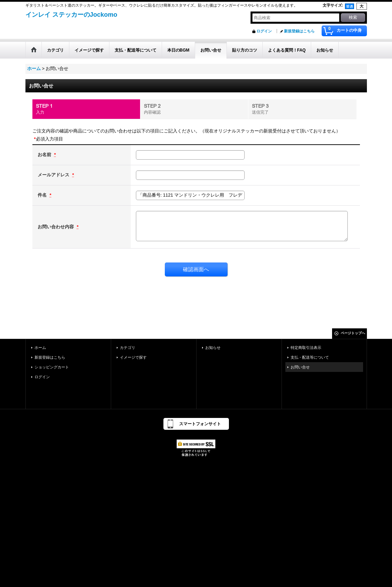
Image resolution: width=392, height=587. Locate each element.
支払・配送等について (310, 357)
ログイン (264, 31)
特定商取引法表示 (306, 348)
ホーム (40, 348)
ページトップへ (353, 333)
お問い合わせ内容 (56, 227)
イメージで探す (133, 357)
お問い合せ (300, 367)
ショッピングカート (52, 367)
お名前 (45, 155)
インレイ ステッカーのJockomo (71, 15)
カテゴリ (128, 348)
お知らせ (213, 348)
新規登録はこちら (299, 31)
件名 (43, 195)
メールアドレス (54, 175)
